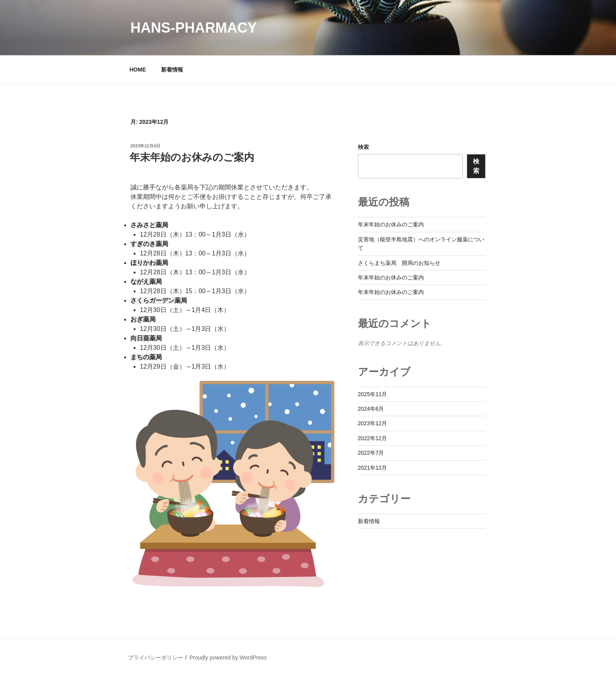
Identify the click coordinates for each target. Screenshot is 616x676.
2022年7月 (371, 453)
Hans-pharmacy (194, 28)
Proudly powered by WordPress (228, 658)
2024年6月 (371, 409)
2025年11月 (373, 394)
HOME (138, 70)
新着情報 (172, 70)
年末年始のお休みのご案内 (192, 157)
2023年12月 (373, 423)
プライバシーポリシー (156, 658)
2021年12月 (373, 468)
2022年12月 (373, 438)
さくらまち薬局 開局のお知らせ (399, 263)
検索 (363, 147)
